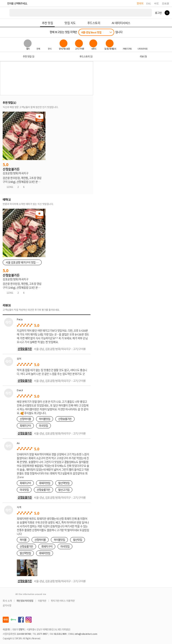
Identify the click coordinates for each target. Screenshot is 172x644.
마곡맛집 (43, 426)
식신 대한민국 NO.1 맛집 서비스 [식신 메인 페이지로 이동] (5, 13)
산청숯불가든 (25, 349)
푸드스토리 (86, 56)
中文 (156, 3)
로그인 (158, 13)
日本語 (166, 3)
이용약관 (42, 601)
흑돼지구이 (25, 426)
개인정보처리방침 (25, 601)
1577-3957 (42, 634)
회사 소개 (7, 601)
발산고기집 (64, 490)
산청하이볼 (25, 419)
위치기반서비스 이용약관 (63, 601)
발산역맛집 (64, 483)
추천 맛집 (29, 56)
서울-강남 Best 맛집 (91, 32)
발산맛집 (77, 540)
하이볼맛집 (45, 419)
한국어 (140, 3)
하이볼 (23, 540)
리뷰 (143, 56)
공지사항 (7, 605)
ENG (149, 3)
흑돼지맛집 (45, 483)
